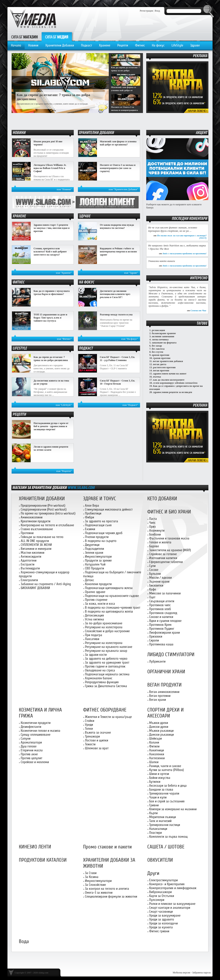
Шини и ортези (159, 774)
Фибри (89, 517)
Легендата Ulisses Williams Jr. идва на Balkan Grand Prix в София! (50, 168)
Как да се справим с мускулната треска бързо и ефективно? (52, 293)
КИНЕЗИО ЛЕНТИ (35, 847)
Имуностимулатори (98, 557)
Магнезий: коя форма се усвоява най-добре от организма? (118, 143)
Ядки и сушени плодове (165, 621)
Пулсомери (157, 900)
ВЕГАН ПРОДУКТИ (164, 685)
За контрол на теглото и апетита (107, 889)
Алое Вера (92, 505)
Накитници (157, 750)
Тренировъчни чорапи (164, 793)
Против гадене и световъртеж (105, 666)
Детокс (89, 580)
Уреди (89, 725)
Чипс (152, 523)
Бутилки (155, 782)
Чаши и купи (158, 797)
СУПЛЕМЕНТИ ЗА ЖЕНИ (36, 545)
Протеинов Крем (160, 625)
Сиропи (154, 640)
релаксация (158, 330)
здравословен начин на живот (170, 374)
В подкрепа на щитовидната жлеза (109, 611)
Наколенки (157, 754)
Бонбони (155, 534)
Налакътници (158, 829)
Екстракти (28, 564)
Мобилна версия (181, 973)
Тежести (90, 744)
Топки (89, 729)
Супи (152, 566)
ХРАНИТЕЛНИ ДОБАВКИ (42, 499)
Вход (157, 11)
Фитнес (140, 45)
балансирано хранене (164, 333)
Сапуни (26, 738)
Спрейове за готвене (163, 554)
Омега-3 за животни (99, 893)
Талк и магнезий (160, 821)
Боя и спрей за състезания (167, 801)
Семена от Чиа (198, 310)
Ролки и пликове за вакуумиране (172, 904)
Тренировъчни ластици (165, 825)
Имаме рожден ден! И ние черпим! (48, 143)
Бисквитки (156, 585)
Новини (33, 45)
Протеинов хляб (160, 609)
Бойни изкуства (160, 778)
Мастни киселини (33, 553)
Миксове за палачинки (165, 593)
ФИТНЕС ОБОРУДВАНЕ (105, 710)
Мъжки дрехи (159, 723)
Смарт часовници (161, 912)
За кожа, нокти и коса (100, 604)
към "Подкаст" (130, 405)
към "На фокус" (130, 339)
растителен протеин (164, 367)
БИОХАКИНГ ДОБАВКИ (35, 588)
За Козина (92, 877)
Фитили (154, 746)
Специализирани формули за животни (111, 896)
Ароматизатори (31, 742)
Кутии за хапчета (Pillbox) (166, 770)
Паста (153, 519)
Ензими (90, 529)
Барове (154, 546)
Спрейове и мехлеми (35, 762)
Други (153, 873)
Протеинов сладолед (163, 613)
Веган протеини (160, 696)
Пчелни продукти (97, 537)
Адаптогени (29, 560)
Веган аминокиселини (164, 692)
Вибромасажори (160, 892)
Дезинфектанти (31, 727)
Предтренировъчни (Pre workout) (43, 505)
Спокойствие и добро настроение (107, 631)
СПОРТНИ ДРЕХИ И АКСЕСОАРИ (166, 713)
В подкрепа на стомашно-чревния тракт (113, 608)
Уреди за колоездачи (163, 923)
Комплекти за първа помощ (168, 837)
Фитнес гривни (159, 931)
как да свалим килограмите (169, 380)
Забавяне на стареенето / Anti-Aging (46, 584)
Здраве (195, 45)
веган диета (160, 364)
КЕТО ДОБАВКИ (162, 499)
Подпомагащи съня (98, 525)
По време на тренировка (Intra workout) (48, 513)
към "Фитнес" (64, 339)
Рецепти (123, 45)
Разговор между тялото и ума (116, 315)
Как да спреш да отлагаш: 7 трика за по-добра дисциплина (51, 359)
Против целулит (31, 758)
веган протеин (161, 371)
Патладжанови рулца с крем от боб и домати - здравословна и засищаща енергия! (51, 426)
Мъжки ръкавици (161, 731)
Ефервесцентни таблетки (166, 562)
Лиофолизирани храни (164, 633)
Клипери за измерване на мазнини (173, 809)
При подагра (94, 635)
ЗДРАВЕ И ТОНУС (100, 499)
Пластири (155, 833)
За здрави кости (96, 655)
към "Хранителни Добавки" (123, 189)
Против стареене (96, 600)
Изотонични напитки (163, 558)
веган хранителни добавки (168, 361)
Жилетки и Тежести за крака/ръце (108, 717)
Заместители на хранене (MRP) (170, 550)
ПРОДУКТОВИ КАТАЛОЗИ (43, 860)
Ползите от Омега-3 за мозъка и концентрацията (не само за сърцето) (118, 168)
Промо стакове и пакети (107, 847)
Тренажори (92, 736)
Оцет (152, 597)
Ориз (152, 527)
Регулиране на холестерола (104, 627)
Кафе (153, 589)
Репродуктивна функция (102, 682)
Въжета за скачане (98, 732)
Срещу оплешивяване (36, 735)
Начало (16, 45)
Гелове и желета (160, 542)
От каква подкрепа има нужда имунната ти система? (117, 226)
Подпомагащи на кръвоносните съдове (112, 596)
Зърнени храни (159, 581)
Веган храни (158, 700)
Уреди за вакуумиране (165, 915)
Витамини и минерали (36, 549)
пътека (157, 377)
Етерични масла (32, 750)
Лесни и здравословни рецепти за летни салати (51, 448)
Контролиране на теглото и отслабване (47, 525)
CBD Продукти (94, 568)
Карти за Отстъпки (162, 896)
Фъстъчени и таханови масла (169, 538)
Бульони (155, 574)
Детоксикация (94, 615)
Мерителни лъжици (163, 817)
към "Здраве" (131, 273)
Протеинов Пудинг (162, 629)
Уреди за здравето (162, 919)
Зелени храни (94, 553)
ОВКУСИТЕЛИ (160, 860)
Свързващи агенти (162, 601)
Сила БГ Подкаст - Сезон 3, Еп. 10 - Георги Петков (117, 382)
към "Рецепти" (64, 471)
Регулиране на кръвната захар (106, 651)
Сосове (154, 570)
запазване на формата (164, 343)
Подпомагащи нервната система (107, 674)
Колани (154, 742)
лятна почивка (160, 340)
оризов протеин (161, 355)
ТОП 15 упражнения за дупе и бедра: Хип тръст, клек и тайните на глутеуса (50, 318)
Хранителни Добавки (60, 45)
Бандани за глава (161, 789)
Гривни (154, 805)
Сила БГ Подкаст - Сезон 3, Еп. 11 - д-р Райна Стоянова (117, 359)
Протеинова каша (161, 644)
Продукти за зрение (98, 560)
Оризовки (156, 636)
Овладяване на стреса (100, 670)
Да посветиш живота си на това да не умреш (51, 382)
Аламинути (157, 530)
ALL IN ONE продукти (35, 541)
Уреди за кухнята (161, 927)
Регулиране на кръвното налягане (109, 647)
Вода (24, 941)
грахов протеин (162, 358)
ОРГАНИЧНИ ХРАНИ (166, 672)
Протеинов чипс (160, 605)
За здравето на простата (102, 521)
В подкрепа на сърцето (101, 541)
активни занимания (163, 336)
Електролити (29, 580)
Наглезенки (157, 758)
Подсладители (94, 549)
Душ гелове (29, 746)
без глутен (158, 352)
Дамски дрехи (159, 727)
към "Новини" (64, 189)
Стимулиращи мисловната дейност (109, 509)
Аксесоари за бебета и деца (168, 786)
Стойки (90, 721)
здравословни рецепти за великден (173, 392)
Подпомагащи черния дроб (104, 533)
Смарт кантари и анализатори (170, 908)
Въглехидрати (30, 568)
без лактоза (158, 349)
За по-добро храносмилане (104, 623)
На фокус (158, 45)
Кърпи (153, 813)
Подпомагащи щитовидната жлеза (109, 588)
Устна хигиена (94, 619)
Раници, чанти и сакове (165, 766)
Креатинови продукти (36, 521)
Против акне (29, 754)
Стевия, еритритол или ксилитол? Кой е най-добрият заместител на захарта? (50, 252)
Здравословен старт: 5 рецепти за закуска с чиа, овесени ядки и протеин (52, 228)
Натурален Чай (95, 564)
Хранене (105, 45)
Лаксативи (92, 639)
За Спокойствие (95, 885)
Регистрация (146, 11)
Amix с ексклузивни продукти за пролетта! (184, 253)
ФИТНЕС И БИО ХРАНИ (169, 512)
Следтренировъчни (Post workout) (44, 509)
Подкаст (86, 45)
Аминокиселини (32, 517)
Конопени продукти (98, 584)
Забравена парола (201, 973)
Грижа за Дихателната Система (106, 686)
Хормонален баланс (99, 678)
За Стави (91, 873)
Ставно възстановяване (37, 529)
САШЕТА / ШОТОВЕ (166, 847)
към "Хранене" (64, 273)
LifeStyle (177, 45)
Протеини (27, 533)
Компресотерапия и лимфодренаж (173, 888)
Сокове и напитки (161, 617)
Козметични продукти (36, 723)
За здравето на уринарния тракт (107, 662)
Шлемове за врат (97, 748)
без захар (157, 346)
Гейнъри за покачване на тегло (42, 537)
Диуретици (92, 545)
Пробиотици (93, 513)
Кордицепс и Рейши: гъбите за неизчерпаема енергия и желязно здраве (118, 252)
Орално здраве (95, 592)
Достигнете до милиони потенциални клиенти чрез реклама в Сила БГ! (115, 294)
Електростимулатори (163, 880)
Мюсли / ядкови (160, 578)
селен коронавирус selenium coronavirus (175, 383)
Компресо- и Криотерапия (167, 884)
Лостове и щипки (97, 740)
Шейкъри (155, 738)
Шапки (154, 762)
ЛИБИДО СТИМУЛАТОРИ (171, 655)
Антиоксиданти (31, 557)
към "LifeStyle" (64, 405)
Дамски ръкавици (161, 735)
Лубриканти (157, 661)
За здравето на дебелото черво (106, 659)
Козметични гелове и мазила (40, 731)
